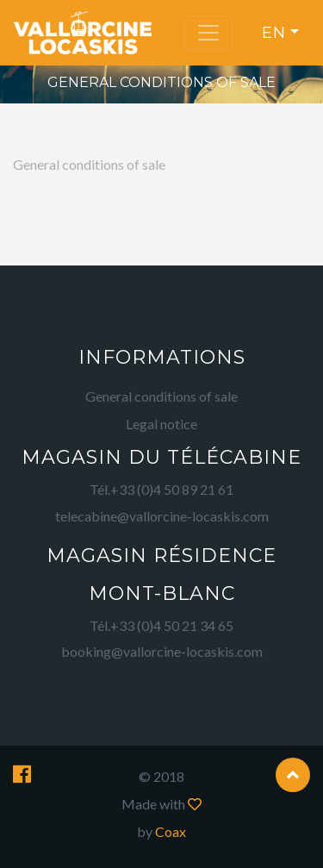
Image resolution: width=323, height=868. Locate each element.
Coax (171, 831)
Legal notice (161, 424)
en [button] (274, 33)
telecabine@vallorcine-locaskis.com (162, 516)
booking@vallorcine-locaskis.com (162, 651)
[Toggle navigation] (208, 33)
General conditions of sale (161, 396)
